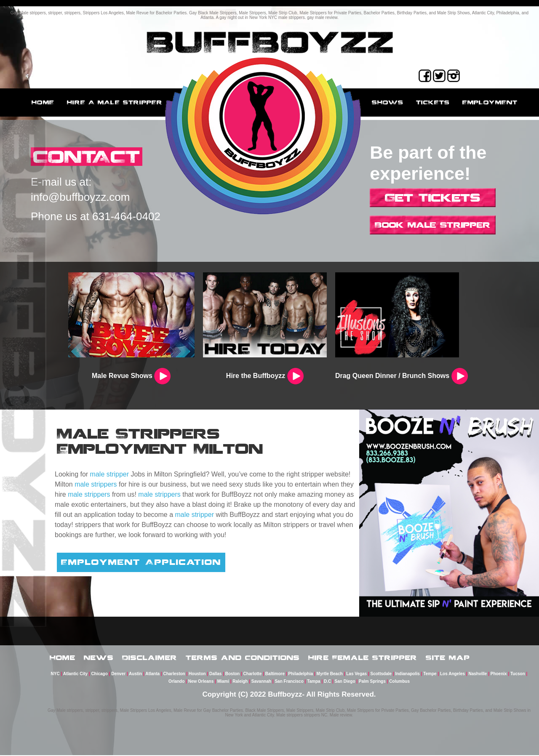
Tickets (433, 102)
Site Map (448, 658)
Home (43, 102)
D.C (327, 682)
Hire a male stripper (115, 102)
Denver (118, 675)
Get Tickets (433, 197)
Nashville (478, 675)
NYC (55, 675)
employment (490, 102)
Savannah (261, 682)
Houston (197, 675)
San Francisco (289, 682)
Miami (223, 682)
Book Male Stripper (433, 225)
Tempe (430, 675)
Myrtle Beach (330, 675)
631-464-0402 (126, 217)
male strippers (96, 484)
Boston (232, 675)
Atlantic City (75, 675)
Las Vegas (356, 675)
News (99, 658)
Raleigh (240, 682)
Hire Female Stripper (363, 658)
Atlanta (152, 675)
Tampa (314, 682)
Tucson (518, 675)
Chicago (99, 675)
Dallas (215, 675)
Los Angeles (452, 675)
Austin (135, 675)
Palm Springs (372, 682)
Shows (388, 102)
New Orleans (201, 682)
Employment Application (141, 562)
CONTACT (88, 157)
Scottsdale (381, 675)
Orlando (176, 682)
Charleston (174, 675)
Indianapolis (407, 675)
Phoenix (499, 675)
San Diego (345, 682)
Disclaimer (150, 658)
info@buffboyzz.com (80, 197)
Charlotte (253, 675)
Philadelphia (300, 675)
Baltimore (275, 675)
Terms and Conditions (243, 658)
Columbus (399, 682)
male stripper (109, 474)
